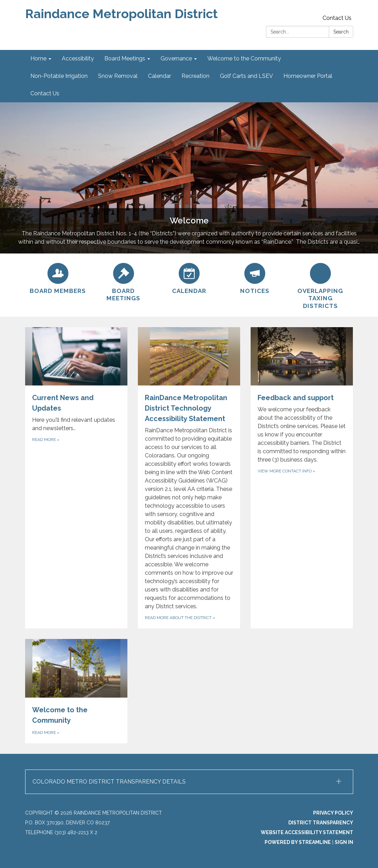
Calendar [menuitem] (160, 76)
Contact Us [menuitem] (45, 93)
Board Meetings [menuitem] (125, 58)
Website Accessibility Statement (307, 832)
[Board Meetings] (124, 281)
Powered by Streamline (298, 842)
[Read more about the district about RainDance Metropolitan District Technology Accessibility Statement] (189, 478)
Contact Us (337, 18)
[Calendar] (189, 278)
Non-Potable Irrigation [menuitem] (59, 76)
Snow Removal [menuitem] (118, 76)
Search (341, 32)
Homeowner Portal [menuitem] (308, 76)
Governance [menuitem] (176, 58)
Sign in (344, 842)
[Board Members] (58, 278)
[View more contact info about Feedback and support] (302, 478)
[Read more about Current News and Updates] (76, 478)
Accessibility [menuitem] (78, 58)
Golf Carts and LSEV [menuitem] (246, 76)
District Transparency (321, 823)
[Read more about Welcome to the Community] (76, 691)
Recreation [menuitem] (195, 76)
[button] (189, 782)
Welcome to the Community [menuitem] (244, 58)
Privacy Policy (333, 813)
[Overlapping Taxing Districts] (320, 285)
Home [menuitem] (38, 58)
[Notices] (255, 278)
